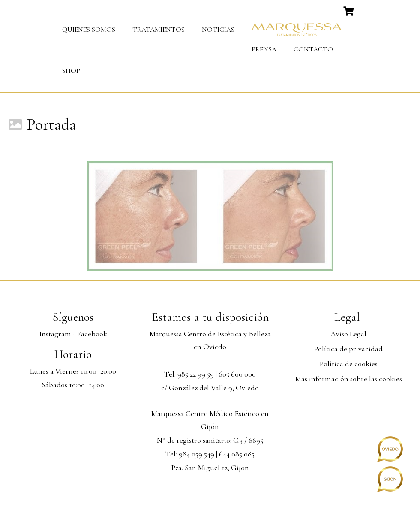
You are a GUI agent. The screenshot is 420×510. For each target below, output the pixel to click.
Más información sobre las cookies (349, 379)
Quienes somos (89, 30)
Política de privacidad (348, 349)
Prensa (264, 49)
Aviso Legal (348, 334)
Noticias (218, 30)
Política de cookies (349, 364)
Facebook (92, 334)
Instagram (55, 334)
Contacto (313, 49)
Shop (71, 71)
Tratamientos (159, 30)
